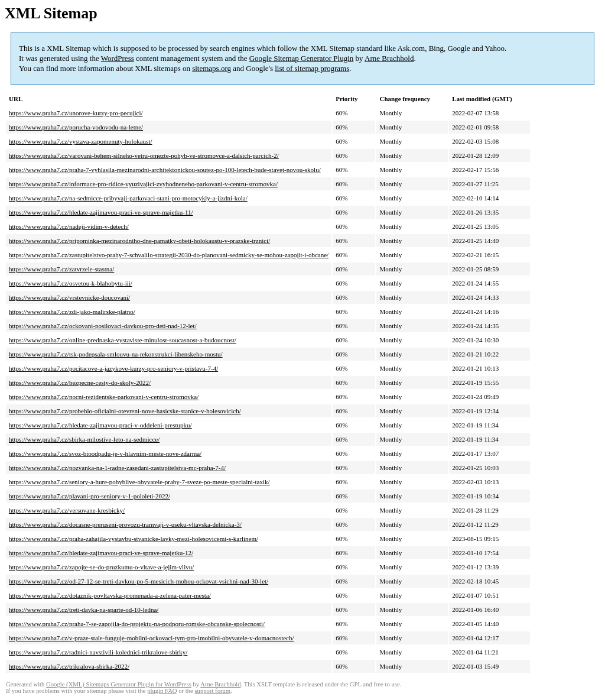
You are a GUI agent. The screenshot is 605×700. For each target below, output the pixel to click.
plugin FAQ (162, 691)
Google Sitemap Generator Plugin (302, 58)
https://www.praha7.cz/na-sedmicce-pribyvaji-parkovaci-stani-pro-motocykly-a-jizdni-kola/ (128, 198)
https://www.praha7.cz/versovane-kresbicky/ (67, 510)
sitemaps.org (212, 68)
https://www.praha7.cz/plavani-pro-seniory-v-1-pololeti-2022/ (90, 496)
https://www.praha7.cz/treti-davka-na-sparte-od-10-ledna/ (84, 610)
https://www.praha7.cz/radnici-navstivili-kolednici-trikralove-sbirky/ (98, 652)
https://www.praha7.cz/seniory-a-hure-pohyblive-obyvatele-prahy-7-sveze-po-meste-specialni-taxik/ (139, 482)
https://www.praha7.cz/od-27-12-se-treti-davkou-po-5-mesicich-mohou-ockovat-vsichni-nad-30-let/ (139, 581)
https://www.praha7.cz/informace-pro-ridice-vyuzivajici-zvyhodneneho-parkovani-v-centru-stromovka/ (143, 184)
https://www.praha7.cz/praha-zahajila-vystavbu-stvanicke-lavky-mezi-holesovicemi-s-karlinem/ (134, 539)
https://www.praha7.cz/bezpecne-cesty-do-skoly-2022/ (80, 383)
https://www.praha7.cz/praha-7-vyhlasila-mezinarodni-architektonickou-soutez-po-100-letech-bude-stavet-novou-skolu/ (165, 170)
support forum (212, 691)
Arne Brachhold (389, 58)
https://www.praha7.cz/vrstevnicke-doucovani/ (69, 297)
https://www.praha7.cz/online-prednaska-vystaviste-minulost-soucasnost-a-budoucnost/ (123, 340)
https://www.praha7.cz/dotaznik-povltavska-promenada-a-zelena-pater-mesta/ (110, 595)
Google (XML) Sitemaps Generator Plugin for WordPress (119, 684)
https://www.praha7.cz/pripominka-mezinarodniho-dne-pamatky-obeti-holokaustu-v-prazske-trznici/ (139, 241)
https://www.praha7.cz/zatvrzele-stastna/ (61, 269)
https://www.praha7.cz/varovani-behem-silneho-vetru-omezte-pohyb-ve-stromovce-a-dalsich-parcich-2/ (144, 155)
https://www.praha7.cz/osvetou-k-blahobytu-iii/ (71, 283)
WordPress (118, 58)
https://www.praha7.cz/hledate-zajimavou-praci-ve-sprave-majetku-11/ (101, 212)
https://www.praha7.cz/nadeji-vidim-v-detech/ (69, 226)
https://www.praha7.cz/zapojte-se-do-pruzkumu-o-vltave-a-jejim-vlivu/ (101, 567)
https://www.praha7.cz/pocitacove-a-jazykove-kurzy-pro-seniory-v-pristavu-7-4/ (113, 368)
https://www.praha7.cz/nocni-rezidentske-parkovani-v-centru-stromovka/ (104, 397)
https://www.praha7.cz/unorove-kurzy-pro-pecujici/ (76, 113)
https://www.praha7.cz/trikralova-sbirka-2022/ (69, 666)
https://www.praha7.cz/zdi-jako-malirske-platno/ (72, 312)
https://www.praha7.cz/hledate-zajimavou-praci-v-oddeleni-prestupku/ (100, 425)
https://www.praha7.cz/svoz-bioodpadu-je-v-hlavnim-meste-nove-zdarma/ (105, 453)
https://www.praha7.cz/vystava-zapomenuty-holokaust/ (80, 141)
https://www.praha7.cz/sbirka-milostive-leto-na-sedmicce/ (84, 439)
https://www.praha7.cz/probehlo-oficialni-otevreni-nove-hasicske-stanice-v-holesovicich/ (125, 411)
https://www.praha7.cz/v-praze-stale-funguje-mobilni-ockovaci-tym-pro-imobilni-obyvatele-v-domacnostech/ (152, 638)
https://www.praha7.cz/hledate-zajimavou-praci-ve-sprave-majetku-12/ (101, 553)
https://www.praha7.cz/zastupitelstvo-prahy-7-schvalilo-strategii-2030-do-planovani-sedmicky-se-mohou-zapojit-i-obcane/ (169, 255)
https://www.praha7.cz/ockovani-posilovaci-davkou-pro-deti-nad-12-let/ (103, 326)
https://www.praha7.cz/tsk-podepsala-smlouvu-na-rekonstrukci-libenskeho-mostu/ (116, 354)
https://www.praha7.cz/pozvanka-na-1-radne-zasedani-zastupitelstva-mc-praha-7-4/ (117, 468)
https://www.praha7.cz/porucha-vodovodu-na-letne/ (76, 127)
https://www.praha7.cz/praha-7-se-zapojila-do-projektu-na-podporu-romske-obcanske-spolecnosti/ (137, 624)
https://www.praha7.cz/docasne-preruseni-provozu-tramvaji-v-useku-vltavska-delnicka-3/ (125, 524)
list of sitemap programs (312, 68)
